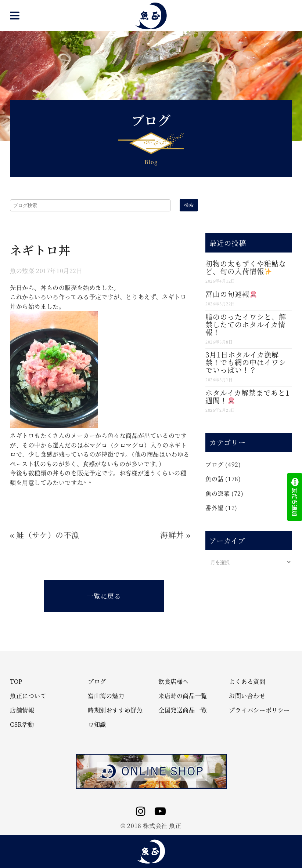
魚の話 (215, 479)
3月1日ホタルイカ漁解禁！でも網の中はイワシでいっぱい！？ (246, 362)
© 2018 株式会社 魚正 (151, 826)
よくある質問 (247, 682)
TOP (16, 682)
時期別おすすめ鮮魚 (115, 710)
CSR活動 (22, 724)
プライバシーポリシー (259, 710)
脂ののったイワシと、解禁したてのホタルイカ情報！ (246, 324)
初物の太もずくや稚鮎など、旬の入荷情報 (246, 267)
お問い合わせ (247, 696)
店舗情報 (22, 710)
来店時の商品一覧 (183, 696)
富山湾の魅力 (106, 696)
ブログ (215, 464)
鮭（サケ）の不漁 (48, 535)
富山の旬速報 (231, 294)
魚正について (28, 696)
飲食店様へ (174, 682)
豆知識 (97, 724)
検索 (189, 205)
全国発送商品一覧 (183, 710)
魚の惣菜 (22, 271)
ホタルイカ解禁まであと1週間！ (247, 396)
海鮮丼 (172, 535)
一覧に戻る (104, 596)
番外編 (215, 508)
